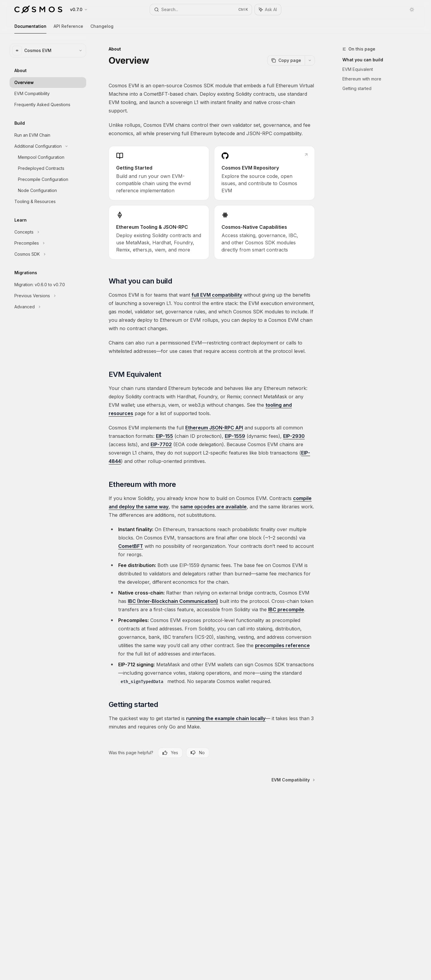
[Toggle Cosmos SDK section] (48, 254)
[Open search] (201, 10)
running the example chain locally (226, 718)
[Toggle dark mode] (412, 10)
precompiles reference (282, 645)
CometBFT (131, 546)
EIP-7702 (161, 444)
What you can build (363, 60)
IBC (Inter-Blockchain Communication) (173, 601)
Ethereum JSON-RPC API (214, 428)
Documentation (30, 29)
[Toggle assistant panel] (268, 10)
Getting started (357, 88)
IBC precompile (286, 609)
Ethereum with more (362, 79)
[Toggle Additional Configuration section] (48, 146)
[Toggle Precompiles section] (48, 243)
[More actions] (310, 60)
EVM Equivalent (358, 69)
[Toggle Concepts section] (48, 232)
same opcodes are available (213, 507)
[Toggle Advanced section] (48, 307)
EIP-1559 (235, 436)
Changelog (102, 29)
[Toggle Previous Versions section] (48, 296)
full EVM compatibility (217, 295)
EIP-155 (164, 436)
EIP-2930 (294, 436)
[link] (159, 173)
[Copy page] (286, 60)
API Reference (68, 29)
